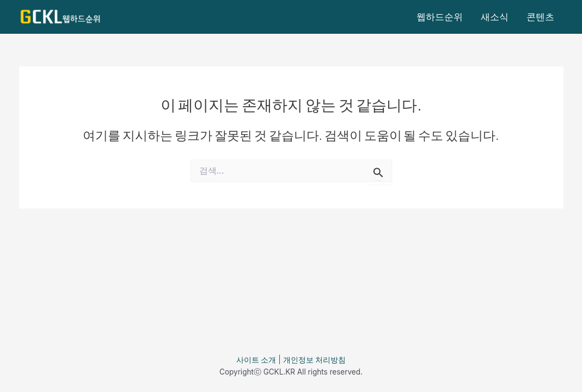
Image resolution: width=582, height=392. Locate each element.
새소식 (495, 17)
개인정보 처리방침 (315, 360)
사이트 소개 (256, 360)
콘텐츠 (540, 17)
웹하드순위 (440, 17)
